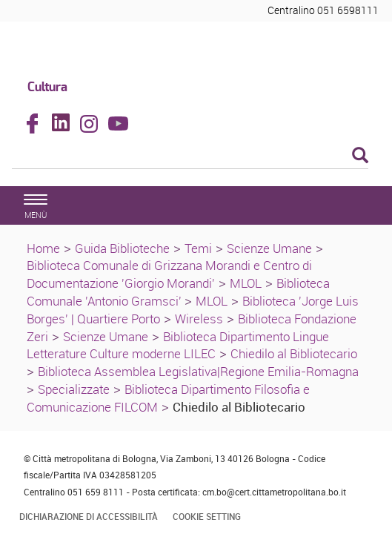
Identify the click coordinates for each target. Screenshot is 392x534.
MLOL (246, 283)
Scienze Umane (269, 248)
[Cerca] (190, 156)
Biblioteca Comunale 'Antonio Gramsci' (178, 292)
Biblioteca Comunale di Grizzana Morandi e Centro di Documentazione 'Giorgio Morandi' (169, 274)
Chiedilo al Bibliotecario (294, 353)
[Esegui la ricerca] (360, 156)
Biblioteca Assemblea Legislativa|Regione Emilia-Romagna (198, 371)
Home (43, 248)
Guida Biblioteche (122, 248)
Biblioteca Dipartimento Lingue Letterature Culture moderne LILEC (178, 345)
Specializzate (74, 389)
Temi (198, 248)
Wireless (199, 319)
